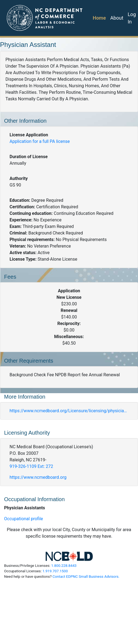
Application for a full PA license (40, 141)
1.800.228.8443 (64, 566)
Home (99, 18)
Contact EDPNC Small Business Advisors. (86, 577)
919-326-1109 (31, 466)
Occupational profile (24, 519)
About (117, 18)
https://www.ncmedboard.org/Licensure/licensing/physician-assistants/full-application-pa (69, 411)
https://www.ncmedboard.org (38, 477)
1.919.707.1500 (55, 571)
